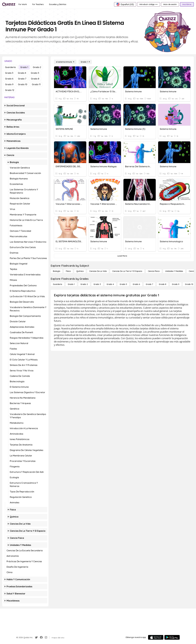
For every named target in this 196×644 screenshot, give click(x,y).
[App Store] (156, 637)
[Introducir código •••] (149, 4)
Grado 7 (22, 79)
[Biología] (57, 271)
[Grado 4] (110, 284)
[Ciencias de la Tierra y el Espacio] (127, 271)
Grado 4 (22, 73)
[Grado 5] (123, 284)
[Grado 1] (85, 62)
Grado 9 (9, 84)
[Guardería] (58, 284)
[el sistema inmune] (65, 62)
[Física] (68, 271)
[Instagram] (46, 637)
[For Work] (23, 4)
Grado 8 (35, 79)
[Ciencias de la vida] (98, 271)
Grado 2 (37, 67)
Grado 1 (24, 67)
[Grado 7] (149, 284)
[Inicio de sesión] (170, 4)
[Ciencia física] (154, 271)
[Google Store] (172, 637)
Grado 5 (35, 73)
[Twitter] (36, 637)
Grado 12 (10, 90)
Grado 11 (36, 84)
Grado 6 (9, 79)
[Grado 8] (163, 284)
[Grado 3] (97, 284)
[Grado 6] (136, 284)
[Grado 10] (189, 284)
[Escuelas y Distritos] (58, 4)
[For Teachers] (38, 4)
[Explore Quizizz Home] (9, 4)
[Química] (80, 271)
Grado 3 (9, 73)
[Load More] (122, 256)
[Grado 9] (176, 284)
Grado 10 (23, 84)
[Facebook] (41, 637)
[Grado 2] (84, 284)
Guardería (10, 67)
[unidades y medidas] (174, 271)
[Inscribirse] (187, 4)
